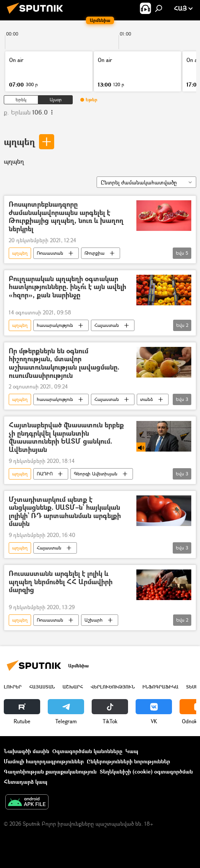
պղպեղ (19, 142)
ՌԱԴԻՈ (45, 474)
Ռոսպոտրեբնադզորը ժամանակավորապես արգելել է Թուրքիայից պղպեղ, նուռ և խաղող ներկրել (66, 217)
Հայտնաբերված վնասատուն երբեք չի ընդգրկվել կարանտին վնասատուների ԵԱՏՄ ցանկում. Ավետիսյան (66, 437)
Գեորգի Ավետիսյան (96, 474)
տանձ (147, 399)
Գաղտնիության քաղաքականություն (50, 771)
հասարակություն (55, 325)
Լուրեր (13, 687)
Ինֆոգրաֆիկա (160, 687)
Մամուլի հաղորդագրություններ (44, 761)
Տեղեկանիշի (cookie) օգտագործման (146, 771)
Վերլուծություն (113, 687)
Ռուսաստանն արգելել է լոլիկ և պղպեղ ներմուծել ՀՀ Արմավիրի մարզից (61, 582)
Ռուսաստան (50, 253)
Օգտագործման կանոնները (87, 751)
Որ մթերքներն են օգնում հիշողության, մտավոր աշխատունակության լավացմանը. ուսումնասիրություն (64, 363)
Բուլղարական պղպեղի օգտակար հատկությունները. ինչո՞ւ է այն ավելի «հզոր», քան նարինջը (67, 287)
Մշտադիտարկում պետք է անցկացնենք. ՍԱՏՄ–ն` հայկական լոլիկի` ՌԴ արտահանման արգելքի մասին (65, 512)
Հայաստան (107, 325)
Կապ (132, 751)
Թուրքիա (95, 253)
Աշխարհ (94, 620)
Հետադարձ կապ (26, 782)
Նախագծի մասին (27, 751)
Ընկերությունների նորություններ (128, 761)
